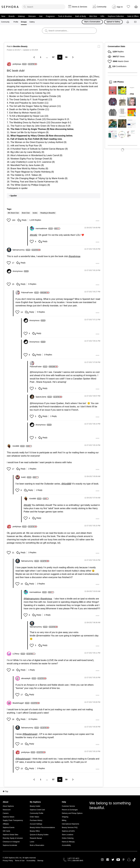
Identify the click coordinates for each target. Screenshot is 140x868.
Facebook (108, 860)
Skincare (32, 16)
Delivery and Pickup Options (72, 813)
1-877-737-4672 (73, 858)
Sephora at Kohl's (68, 831)
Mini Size (93, 16)
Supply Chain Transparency (13, 820)
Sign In (120, 7)
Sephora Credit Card (37, 810)
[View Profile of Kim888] (19, 446)
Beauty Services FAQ (70, 828)
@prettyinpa (74, 256)
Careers (6, 813)
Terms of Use (20, 861)
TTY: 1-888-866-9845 (75, 861)
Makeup (21, 16)
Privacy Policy (8, 861)
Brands (12, 16)
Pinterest (124, 860)
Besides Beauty (20, 46)
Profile (16, 22)
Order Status (34, 817)
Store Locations (67, 835)
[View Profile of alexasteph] (29, 678)
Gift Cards (6, 831)
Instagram (102, 860)
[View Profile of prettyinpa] (20, 64)
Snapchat (129, 860)
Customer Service (68, 806)
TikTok (134, 860)
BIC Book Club (13, 213)
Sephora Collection (116, 16)
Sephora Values (9, 817)
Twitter (113, 860)
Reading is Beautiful (48, 213)
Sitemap (40, 861)
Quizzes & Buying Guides (39, 835)
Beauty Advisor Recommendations (42, 828)
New (3, 16)
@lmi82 (33, 235)
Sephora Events (9, 828)
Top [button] (7, 791)
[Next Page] (73, 57)
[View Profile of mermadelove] (44, 228)
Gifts (102, 16)
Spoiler (14, 196)
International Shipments (70, 824)
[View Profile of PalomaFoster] (30, 293)
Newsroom (7, 810)
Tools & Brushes (65, 16)
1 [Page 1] (41, 57)
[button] (9, 220)
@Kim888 (66, 484)
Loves (32, 842)
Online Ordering (68, 838)
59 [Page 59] (66, 57)
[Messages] (135, 22)
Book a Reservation (37, 845)
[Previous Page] (34, 57)
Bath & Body (81, 16)
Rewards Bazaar (36, 838)
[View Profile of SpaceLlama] (44, 397)
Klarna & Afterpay (68, 842)
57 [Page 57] (53, 57)
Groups (24, 22)
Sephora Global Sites (10, 835)
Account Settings (36, 824)
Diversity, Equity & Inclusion (13, 838)
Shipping (65, 817)
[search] (43, 7)
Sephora (10, 7)
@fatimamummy (32, 599)
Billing (64, 820)
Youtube (118, 860)
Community (5, 22)
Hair (41, 16)
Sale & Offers (133, 16)
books (35, 213)
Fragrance (50, 16)
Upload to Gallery (113, 22)
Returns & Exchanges (70, 810)
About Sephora (8, 806)
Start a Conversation (92, 22)
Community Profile (37, 813)
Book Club (26, 213)
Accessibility (66, 845)
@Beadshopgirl (30, 734)
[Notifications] (128, 22)
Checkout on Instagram (11, 842)
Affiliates (6, 824)
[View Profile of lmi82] (26, 477)
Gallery (32, 22)
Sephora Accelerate (10, 845)
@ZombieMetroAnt (16, 80)
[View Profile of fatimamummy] (21, 250)
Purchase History (36, 820)
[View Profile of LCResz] (19, 654)
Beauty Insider (35, 806)
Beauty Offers (35, 831)
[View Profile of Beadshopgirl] (21, 703)
